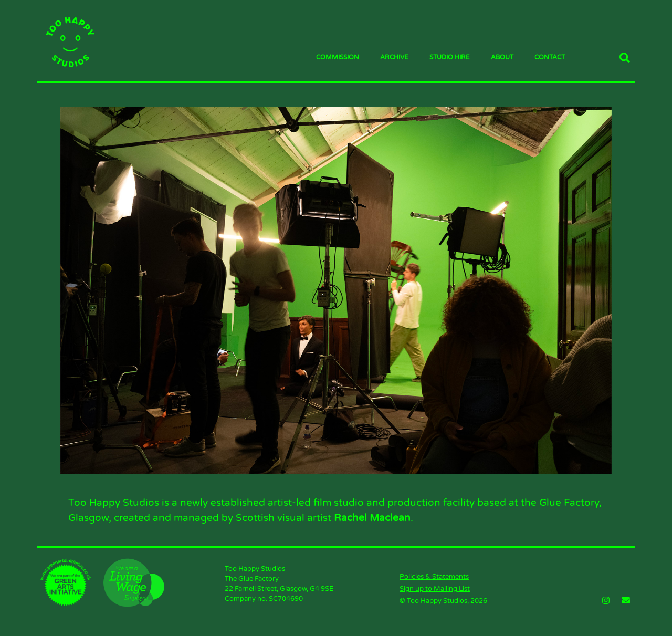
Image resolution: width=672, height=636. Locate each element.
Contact (550, 58)
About (502, 58)
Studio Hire (450, 58)
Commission (338, 58)
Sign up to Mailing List (435, 589)
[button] (625, 58)
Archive (394, 58)
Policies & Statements (434, 577)
